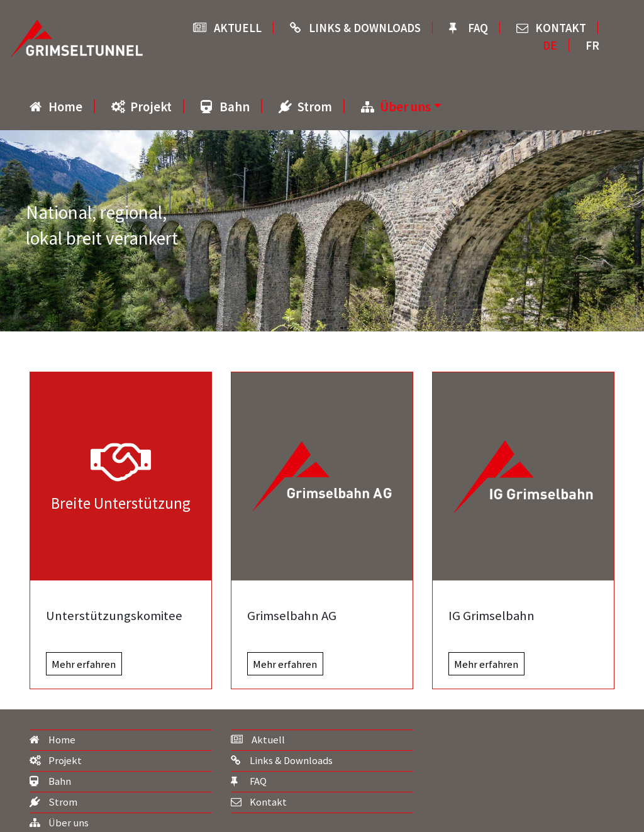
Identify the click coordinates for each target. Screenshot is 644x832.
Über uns (69, 823)
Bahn (235, 107)
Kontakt (561, 28)
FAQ (478, 28)
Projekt (151, 107)
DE (550, 46)
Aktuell (238, 28)
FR (592, 46)
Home (65, 107)
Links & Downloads (365, 28)
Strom (315, 107)
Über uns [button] (405, 107)
